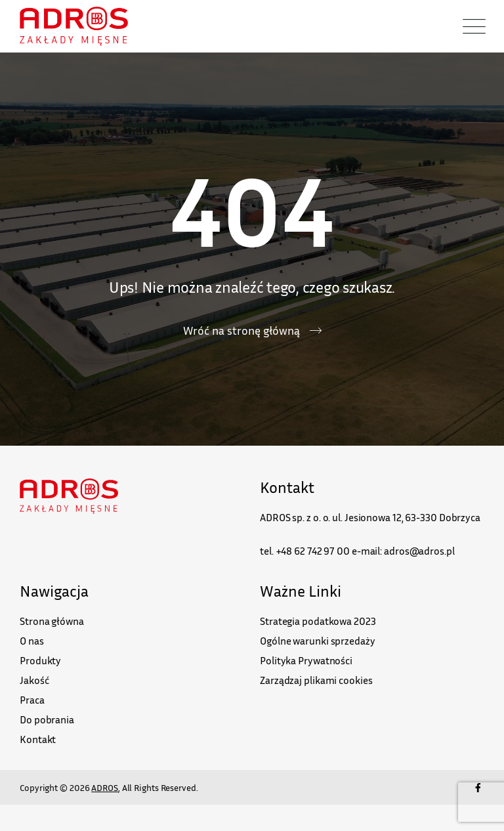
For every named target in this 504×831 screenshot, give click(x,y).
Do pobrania (47, 719)
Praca (32, 700)
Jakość (34, 680)
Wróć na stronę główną (241, 330)
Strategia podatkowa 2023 (318, 621)
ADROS (105, 787)
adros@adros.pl (419, 551)
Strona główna (52, 621)
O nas (32, 641)
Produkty (40, 660)
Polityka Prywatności (306, 660)
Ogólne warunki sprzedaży (318, 641)
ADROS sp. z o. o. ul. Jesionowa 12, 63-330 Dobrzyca (370, 517)
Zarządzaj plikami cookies (316, 680)
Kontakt (38, 739)
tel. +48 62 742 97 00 (305, 551)
